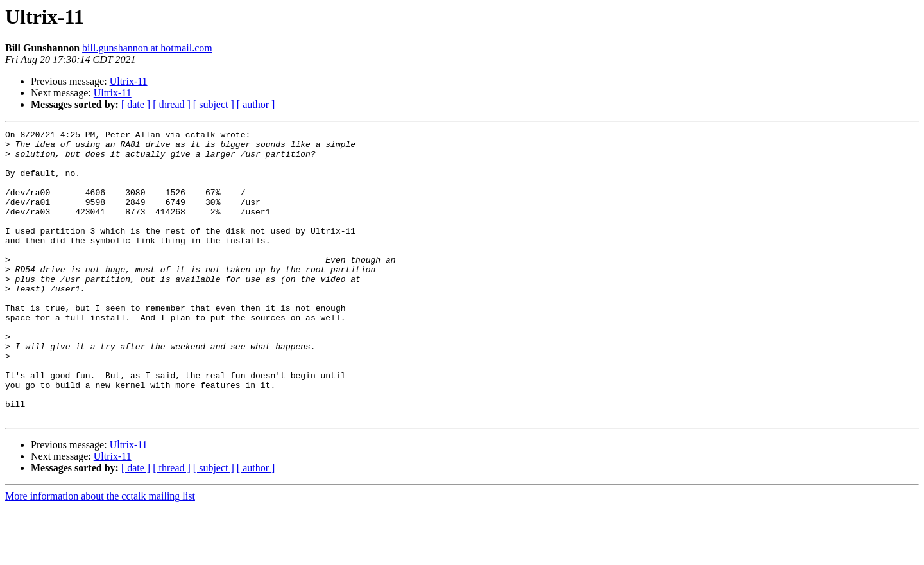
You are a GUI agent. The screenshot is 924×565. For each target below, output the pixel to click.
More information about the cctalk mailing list (100, 554)
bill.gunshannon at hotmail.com (147, 48)
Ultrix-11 (129, 81)
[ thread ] (172, 104)
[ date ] (136, 104)
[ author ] (256, 104)
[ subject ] (214, 104)
